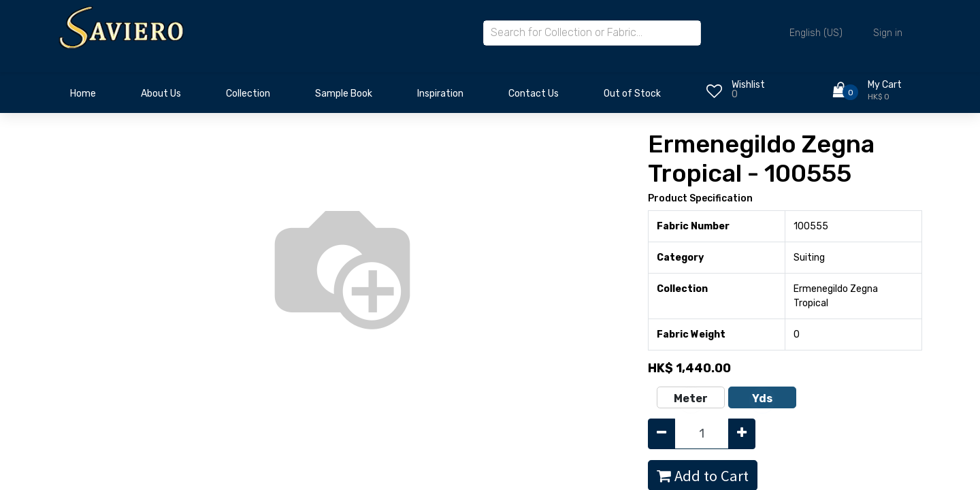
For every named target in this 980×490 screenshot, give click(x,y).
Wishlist (748, 85)
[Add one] (742, 434)
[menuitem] (83, 97)
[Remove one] (661, 434)
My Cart (885, 85)
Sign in (888, 33)
